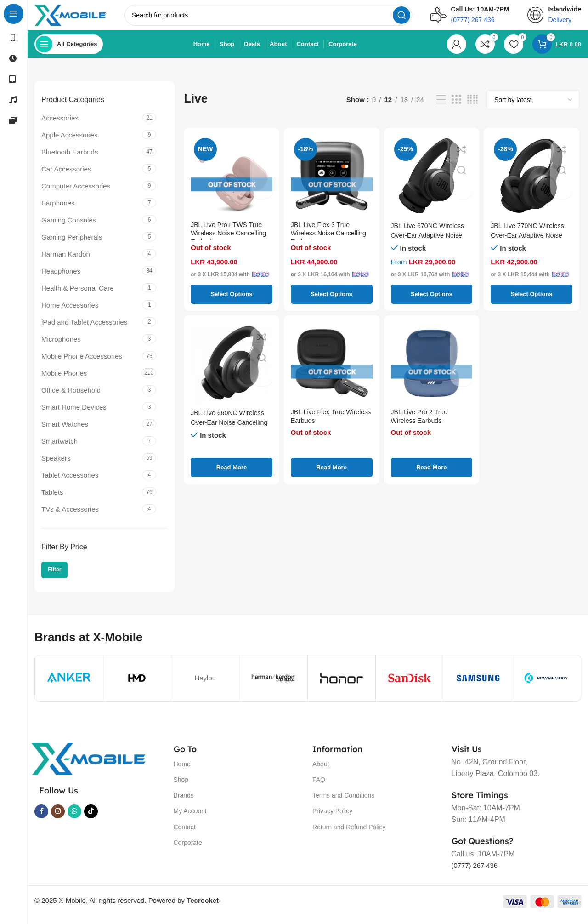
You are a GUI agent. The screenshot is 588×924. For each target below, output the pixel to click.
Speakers (56, 465)
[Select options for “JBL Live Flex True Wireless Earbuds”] (332, 474)
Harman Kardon (66, 260)
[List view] (441, 106)
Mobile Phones (64, 379)
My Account (190, 818)
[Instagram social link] (58, 818)
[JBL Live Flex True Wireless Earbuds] (332, 370)
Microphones (61, 345)
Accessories (60, 124)
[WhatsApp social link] (74, 818)
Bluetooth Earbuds (70, 158)
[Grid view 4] (472, 106)
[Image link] (88, 765)
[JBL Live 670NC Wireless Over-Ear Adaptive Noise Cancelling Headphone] (432, 182)
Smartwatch (59, 448)
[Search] (277, 18)
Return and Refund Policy (349, 833)
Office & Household (71, 396)
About (321, 770)
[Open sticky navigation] (69, 51)
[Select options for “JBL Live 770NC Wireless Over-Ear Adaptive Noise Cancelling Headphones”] (531, 301)
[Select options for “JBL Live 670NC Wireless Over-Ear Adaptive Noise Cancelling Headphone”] (432, 301)
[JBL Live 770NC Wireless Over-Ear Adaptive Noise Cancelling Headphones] (531, 182)
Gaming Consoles (69, 226)
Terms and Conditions (343, 802)
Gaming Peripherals (72, 243)
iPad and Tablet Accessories (84, 328)
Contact (185, 833)
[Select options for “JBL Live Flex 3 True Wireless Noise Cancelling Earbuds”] (332, 301)
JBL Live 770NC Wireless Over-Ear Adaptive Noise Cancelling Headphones (530, 242)
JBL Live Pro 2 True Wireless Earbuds (421, 424)
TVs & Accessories (70, 516)
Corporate (188, 849)
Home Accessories (70, 311)
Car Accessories (66, 175)
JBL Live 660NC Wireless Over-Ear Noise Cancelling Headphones (232, 429)
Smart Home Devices (74, 414)
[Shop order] (533, 106)
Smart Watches (65, 431)
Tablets (52, 499)
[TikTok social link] (91, 818)
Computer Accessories (76, 192)
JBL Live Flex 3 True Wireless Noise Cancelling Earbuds (331, 242)
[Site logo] (79, 18)
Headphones (61, 277)
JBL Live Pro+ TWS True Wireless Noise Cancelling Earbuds (231, 242)
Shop (181, 786)
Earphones (58, 209)
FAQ (319, 786)
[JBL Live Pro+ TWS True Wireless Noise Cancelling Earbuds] (232, 182)
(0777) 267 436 (477, 872)
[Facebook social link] (41, 818)
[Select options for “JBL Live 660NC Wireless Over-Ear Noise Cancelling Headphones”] (232, 474)
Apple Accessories (70, 141)
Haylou (205, 684)
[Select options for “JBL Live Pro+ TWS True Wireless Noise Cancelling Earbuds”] (232, 301)
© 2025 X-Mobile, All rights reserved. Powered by (128, 907)
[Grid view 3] (456, 106)
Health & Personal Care (78, 294)
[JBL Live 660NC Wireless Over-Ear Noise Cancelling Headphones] (232, 370)
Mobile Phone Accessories (82, 362)
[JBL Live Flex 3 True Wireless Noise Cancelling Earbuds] (332, 182)
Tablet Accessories (70, 482)
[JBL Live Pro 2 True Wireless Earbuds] (432, 370)
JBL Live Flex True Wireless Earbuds (319, 424)
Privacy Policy (332, 818)
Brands (184, 802)
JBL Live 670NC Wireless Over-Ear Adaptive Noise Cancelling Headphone (430, 242)
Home (182, 770)
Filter (54, 576)
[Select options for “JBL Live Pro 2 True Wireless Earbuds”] (432, 474)
